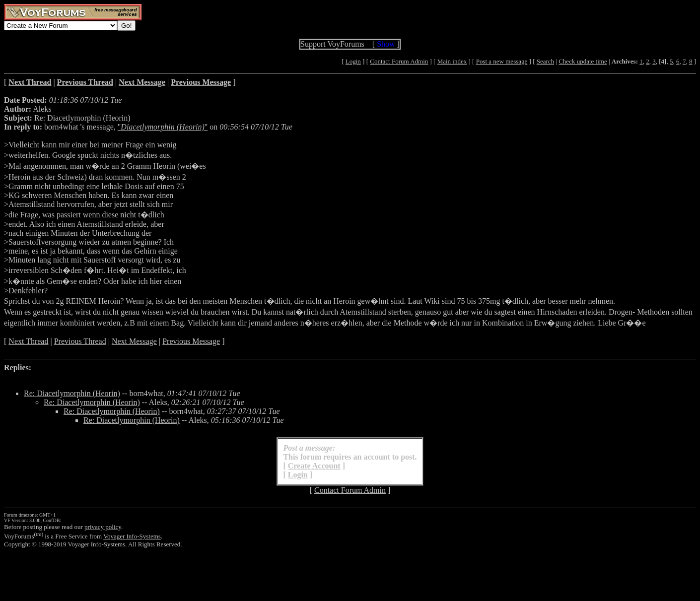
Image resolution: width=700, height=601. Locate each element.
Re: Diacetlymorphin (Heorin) (72, 393)
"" (163, 127)
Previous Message (191, 341)
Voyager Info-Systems (132, 536)
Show (386, 44)
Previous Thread (80, 341)
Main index (452, 61)
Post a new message (502, 61)
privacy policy (103, 527)
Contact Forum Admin (399, 61)
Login (353, 61)
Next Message (134, 341)
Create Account (314, 466)
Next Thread (28, 341)
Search (545, 61)
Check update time (583, 61)
